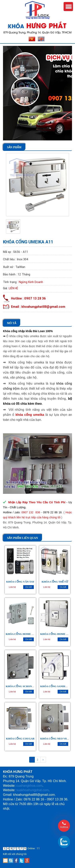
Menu (68, 7)
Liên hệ (13, 288)
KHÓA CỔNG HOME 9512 (21, 634)
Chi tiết (28, 587)
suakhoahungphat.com (32, 790)
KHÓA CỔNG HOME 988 (55, 634)
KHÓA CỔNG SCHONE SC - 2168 (25, 686)
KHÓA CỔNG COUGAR (20, 739)
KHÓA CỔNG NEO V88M (55, 739)
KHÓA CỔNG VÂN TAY (20, 582)
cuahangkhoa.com (29, 786)
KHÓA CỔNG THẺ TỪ (55, 582)
